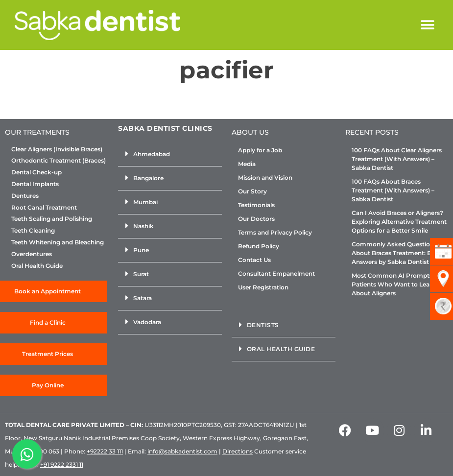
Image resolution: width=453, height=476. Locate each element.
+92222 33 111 (105, 451)
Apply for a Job (260, 150)
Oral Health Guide (37, 266)
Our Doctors (256, 219)
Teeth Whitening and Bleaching (58, 242)
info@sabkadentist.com (182, 451)
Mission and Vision (265, 178)
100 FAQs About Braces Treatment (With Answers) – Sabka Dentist (393, 190)
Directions (238, 451)
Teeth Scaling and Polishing (52, 219)
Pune (141, 250)
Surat (141, 274)
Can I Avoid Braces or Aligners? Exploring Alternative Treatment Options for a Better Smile (399, 222)
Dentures (25, 196)
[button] (427, 25)
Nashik (143, 226)
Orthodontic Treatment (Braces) (59, 161)
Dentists (263, 325)
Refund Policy (259, 246)
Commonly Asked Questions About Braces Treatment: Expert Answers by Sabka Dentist (399, 253)
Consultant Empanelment (276, 274)
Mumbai (145, 202)
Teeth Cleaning (33, 231)
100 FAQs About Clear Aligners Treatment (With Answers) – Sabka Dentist (397, 159)
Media (247, 164)
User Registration (263, 287)
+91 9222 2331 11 (62, 464)
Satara (143, 298)
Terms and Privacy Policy (275, 232)
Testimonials (256, 205)
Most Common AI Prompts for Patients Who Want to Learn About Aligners (397, 284)
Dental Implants (35, 184)
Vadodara (147, 322)
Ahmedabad (152, 154)
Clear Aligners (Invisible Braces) (57, 149)
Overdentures (32, 254)
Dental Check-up (36, 172)
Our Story (252, 191)
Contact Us (254, 260)
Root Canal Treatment (44, 208)
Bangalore (148, 178)
